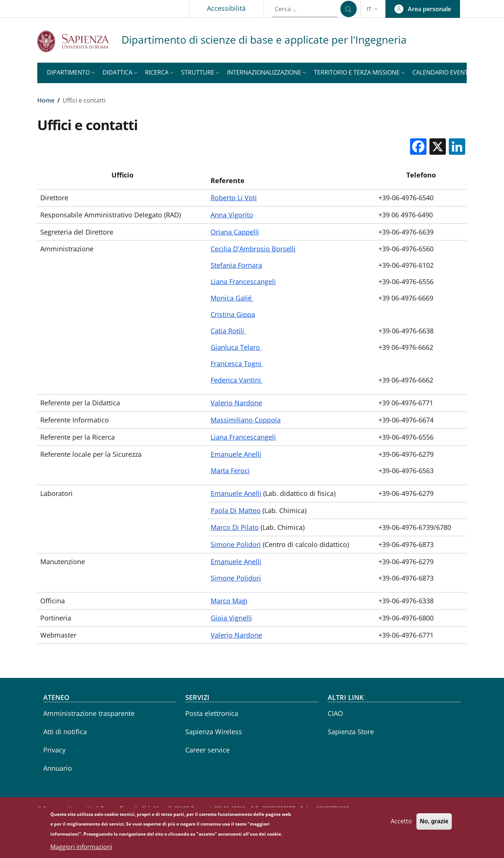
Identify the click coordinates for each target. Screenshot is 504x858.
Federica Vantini (237, 380)
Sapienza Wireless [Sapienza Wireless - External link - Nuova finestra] (214, 732)
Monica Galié (232, 298)
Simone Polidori (236, 544)
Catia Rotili (228, 331)
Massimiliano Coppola (246, 420)
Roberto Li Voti (234, 198)
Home (46, 100)
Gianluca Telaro (236, 347)
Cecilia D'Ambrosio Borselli (253, 249)
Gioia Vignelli (231, 618)
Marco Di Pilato (235, 527)
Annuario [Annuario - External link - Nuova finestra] (58, 768)
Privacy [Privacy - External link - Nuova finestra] (54, 750)
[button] (373, 9)
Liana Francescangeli (243, 282)
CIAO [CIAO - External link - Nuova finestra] (335, 713)
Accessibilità (226, 8)
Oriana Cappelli (235, 232)
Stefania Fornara (236, 265)
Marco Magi (229, 601)
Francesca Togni (237, 364)
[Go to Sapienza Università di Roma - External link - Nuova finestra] (79, 41)
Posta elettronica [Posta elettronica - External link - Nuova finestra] (212, 713)
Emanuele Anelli (236, 454)
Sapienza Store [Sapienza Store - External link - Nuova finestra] (351, 732)
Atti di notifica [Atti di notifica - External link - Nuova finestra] (65, 732)
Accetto (401, 824)
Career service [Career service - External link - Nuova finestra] (207, 750)
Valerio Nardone (236, 403)
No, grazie (434, 824)
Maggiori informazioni (81, 849)
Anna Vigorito (232, 215)
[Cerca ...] (349, 9)
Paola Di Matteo (236, 510)
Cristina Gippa (233, 314)
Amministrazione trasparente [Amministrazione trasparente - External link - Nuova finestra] (89, 713)
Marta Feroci (230, 471)
